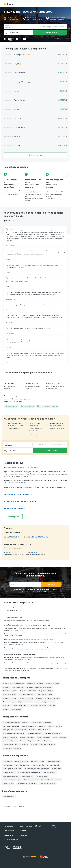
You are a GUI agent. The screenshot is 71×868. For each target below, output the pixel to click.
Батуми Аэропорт (50, 772)
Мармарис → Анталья (45, 694)
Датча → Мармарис (45, 741)
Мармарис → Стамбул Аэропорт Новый (15, 705)
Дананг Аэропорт (8, 783)
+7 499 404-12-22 (32, 552)
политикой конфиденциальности (40, 592)
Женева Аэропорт (42, 776)
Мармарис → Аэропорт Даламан (13, 683)
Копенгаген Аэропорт (31, 780)
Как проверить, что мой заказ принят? (18, 495)
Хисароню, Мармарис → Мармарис (33, 726)
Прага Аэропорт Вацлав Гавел (12, 769)
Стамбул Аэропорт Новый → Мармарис (15, 744)
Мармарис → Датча (9, 702)
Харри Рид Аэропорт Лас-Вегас (27, 783)
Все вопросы (13, 517)
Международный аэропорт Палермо (37, 769)
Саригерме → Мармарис (11, 726)
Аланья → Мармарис (59, 737)
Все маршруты (35, 155)
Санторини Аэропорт (54, 761)
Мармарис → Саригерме (28, 691)
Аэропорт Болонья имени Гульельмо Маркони (18, 776)
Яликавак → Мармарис (28, 741)
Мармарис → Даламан (10, 691)
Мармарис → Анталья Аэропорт (13, 687)
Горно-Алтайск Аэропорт (48, 783)
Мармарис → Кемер (9, 698)
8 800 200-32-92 (9, 552)
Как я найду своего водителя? (15, 508)
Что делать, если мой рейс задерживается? (20, 501)
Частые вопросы (8, 835)
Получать (51, 584)
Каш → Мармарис (44, 730)
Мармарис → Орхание (26, 698)
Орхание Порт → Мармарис (12, 748)
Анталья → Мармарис (10, 737)
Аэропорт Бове (7, 761)
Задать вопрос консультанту (37, 536)
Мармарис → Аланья (25, 702)
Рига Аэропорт (57, 769)
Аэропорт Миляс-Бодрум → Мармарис (15, 722)
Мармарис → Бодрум (46, 691)
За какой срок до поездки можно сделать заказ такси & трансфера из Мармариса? (35, 488)
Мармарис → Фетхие (9, 694)
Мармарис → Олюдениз (35, 683)
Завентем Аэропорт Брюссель (51, 780)
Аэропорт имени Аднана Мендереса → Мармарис (19, 730)
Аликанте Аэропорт (37, 761)
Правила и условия (38, 862)
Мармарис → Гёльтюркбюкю (12, 709)
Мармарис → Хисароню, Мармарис (48, 698)
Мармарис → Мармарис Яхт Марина (43, 705)
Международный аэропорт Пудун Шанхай (45, 765)
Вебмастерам (23, 835)
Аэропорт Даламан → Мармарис (13, 733)
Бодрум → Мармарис (27, 737)
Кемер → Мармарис (43, 737)
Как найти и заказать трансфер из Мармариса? (22, 468)
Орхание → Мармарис (34, 733)
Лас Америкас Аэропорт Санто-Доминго (16, 765)
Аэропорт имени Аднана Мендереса (30, 772)
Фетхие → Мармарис (55, 726)
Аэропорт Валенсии (22, 761)
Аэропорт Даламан (9, 797)
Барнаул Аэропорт (9, 772)
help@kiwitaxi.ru (13, 536)
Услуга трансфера (9, 831)
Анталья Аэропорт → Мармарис (41, 722)
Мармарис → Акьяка (52, 683)
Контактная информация (11, 840)
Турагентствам (24, 831)
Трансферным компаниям (27, 826)
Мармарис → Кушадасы (27, 694)
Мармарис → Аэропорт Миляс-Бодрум (39, 687)
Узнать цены (50, 33)
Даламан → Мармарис (10, 741)
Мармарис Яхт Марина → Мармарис (43, 744)
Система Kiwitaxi (8, 826)
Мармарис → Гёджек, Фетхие (45, 702)
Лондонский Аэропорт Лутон (12, 780)
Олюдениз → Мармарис (52, 733)
